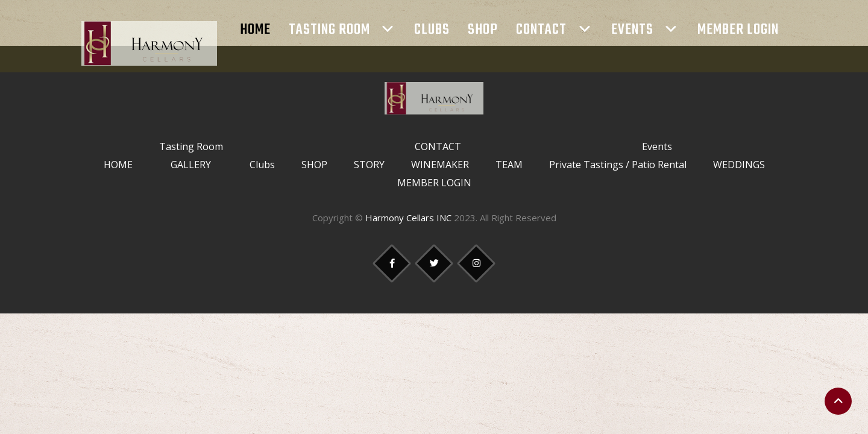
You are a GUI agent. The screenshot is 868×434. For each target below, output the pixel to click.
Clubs (432, 30)
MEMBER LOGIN (738, 30)
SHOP (483, 30)
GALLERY (191, 165)
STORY (369, 165)
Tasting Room (329, 30)
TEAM (509, 165)
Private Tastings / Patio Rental (618, 165)
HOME (255, 30)
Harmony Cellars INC (408, 218)
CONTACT (541, 30)
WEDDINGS (739, 165)
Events (632, 30)
